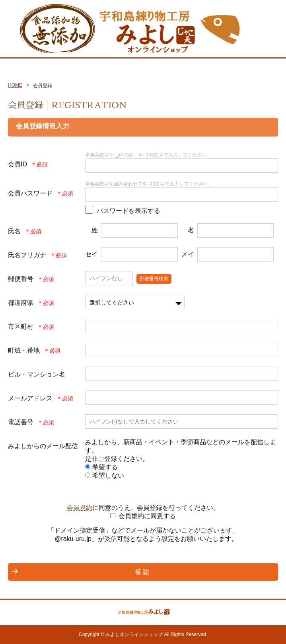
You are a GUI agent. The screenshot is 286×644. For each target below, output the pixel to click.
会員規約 (80, 508)
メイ (188, 254)
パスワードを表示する (128, 210)
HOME (15, 85)
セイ (91, 254)
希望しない (105, 475)
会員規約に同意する (147, 516)
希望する (101, 467)
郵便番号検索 (154, 279)
